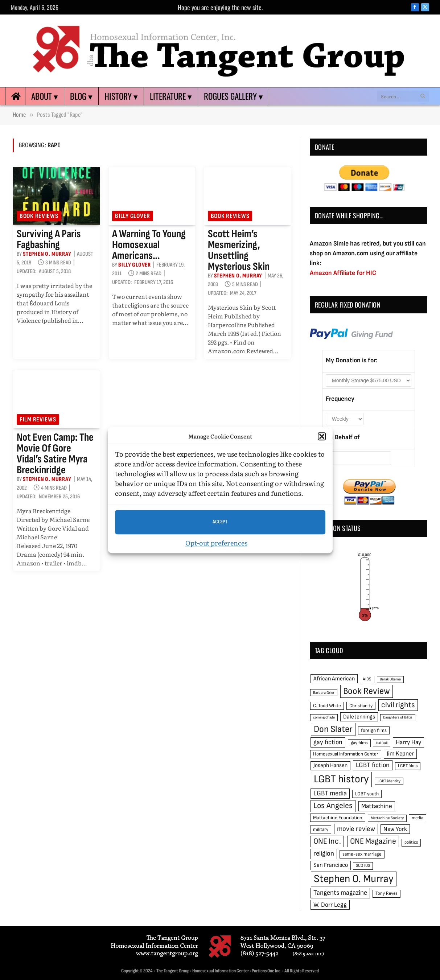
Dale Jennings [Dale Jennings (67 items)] (359, 717)
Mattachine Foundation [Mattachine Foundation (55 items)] (338, 818)
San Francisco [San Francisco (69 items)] (331, 865)
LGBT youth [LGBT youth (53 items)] (367, 794)
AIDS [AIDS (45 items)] (367, 679)
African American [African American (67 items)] (334, 679)
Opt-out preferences (216, 543)
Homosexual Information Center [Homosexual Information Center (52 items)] (346, 754)
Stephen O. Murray (47, 254)
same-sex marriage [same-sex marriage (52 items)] (362, 854)
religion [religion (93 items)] (324, 854)
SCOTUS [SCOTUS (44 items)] (363, 866)
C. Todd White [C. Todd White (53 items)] (327, 706)
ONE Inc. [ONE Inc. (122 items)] (327, 841)
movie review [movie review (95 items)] (356, 829)
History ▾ (121, 96)
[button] (322, 437)
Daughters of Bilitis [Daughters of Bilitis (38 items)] (398, 717)
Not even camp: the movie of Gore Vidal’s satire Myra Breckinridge (55, 454)
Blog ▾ (81, 96)
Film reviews (38, 419)
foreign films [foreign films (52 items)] (374, 730)
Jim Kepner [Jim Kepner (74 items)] (400, 754)
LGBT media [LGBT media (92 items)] (330, 793)
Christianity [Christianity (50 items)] (361, 706)
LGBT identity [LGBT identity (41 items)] (389, 781)
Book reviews (39, 216)
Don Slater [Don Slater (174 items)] (333, 729)
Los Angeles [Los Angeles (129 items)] (333, 806)
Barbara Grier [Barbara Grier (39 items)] (324, 693)
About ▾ (45, 96)
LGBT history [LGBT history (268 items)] (341, 779)
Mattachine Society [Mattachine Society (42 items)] (387, 818)
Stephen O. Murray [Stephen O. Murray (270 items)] (354, 879)
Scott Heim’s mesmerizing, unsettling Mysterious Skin (239, 250)
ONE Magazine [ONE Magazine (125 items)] (373, 841)
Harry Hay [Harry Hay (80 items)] (408, 742)
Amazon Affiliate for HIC (343, 273)
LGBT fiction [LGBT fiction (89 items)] (373, 765)
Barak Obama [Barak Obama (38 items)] (390, 679)
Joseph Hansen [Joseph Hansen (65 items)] (330, 765)
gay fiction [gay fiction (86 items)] (328, 742)
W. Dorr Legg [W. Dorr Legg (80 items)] (330, 905)
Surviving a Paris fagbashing (49, 239)
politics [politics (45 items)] (411, 842)
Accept (220, 522)
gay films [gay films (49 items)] (359, 743)
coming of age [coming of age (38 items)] (324, 717)
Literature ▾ (171, 96)
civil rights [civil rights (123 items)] (398, 705)
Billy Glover (133, 216)
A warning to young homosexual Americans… (149, 245)
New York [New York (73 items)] (395, 829)
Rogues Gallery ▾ (233, 96)
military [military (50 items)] (321, 829)
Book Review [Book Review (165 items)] (367, 691)
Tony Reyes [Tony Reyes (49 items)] (386, 893)
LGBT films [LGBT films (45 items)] (408, 766)
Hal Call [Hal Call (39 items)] (382, 743)
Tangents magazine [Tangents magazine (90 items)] (340, 893)
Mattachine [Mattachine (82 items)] (377, 806)
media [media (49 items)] (418, 818)
